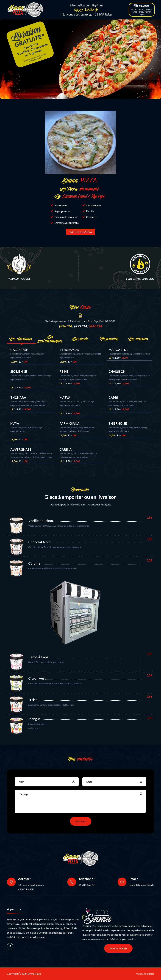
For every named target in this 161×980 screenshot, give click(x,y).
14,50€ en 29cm (80, 232)
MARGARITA (118, 350)
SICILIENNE (19, 371)
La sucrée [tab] (80, 339)
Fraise (33, 700)
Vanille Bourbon (41, 521)
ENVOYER (81, 821)
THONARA (18, 398)
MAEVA (65, 398)
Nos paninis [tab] (110, 339)
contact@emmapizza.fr (141, 885)
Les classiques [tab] (22, 339)
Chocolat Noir (39, 542)
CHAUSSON (117, 371)
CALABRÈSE (19, 350)
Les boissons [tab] (139, 339)
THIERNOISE (118, 423)
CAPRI (113, 398)
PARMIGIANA (69, 423)
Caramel (35, 563)
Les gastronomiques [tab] (51, 339)
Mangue (35, 719)
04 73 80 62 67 (86, 885)
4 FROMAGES (69, 350)
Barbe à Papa (38, 657)
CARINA (65, 449)
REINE (64, 371)
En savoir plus (118, 948)
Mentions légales (145, 974)
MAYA (15, 423)
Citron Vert (37, 678)
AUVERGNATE (21, 449)
